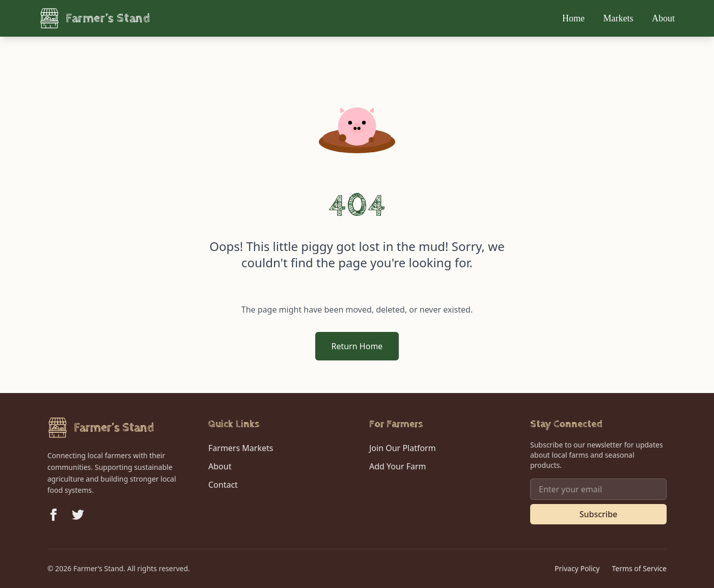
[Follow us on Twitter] (78, 515)
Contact (223, 485)
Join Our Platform (403, 448)
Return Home (357, 346)
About (663, 18)
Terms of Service (639, 568)
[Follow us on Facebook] (53, 515)
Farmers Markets (241, 448)
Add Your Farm (398, 466)
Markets (620, 18)
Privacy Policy (577, 568)
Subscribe (599, 514)
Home (575, 18)
